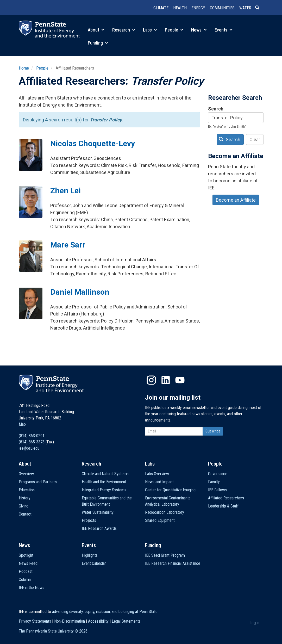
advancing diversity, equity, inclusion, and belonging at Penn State (105, 612)
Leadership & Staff (223, 506)
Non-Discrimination (70, 621)
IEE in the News (32, 588)
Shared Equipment (160, 520)
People (174, 30)
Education (27, 490)
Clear (255, 140)
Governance (218, 474)
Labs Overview (157, 474)
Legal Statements (126, 621)
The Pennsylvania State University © (53, 631)
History (25, 498)
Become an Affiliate (236, 200)
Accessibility (98, 621)
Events (224, 30)
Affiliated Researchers (226, 498)
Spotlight (26, 555)
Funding (98, 43)
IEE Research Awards (99, 528)
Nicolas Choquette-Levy (93, 143)
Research (124, 30)
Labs (150, 30)
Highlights (90, 555)
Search (216, 109)
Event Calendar (94, 563)
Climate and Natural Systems (105, 474)
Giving (24, 506)
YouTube (180, 380)
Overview (26, 474)
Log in (254, 623)
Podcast (26, 571)
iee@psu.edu (29, 448)
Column (25, 580)
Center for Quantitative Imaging (170, 490)
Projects (89, 520)
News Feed (28, 563)
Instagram (151, 380)
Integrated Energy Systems (104, 490)
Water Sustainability (98, 512)
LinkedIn (166, 380)
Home (24, 68)
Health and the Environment (104, 482)
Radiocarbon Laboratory (165, 512)
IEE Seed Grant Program (165, 555)
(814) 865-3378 (32, 442)
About (96, 30)
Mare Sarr (68, 245)
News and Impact (159, 482)
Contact (25, 514)
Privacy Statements (35, 621)
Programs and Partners (38, 482)
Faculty (214, 482)
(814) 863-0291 (32, 436)
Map (22, 424)
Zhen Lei (65, 191)
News (199, 30)
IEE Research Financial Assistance (173, 563)
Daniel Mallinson (80, 292)
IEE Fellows (217, 490)
